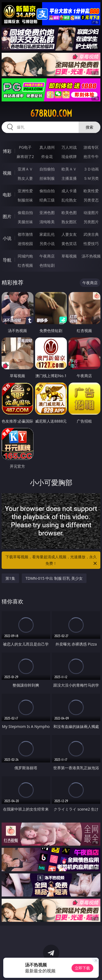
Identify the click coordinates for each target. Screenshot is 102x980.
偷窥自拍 (25, 213)
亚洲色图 (47, 213)
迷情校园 (25, 244)
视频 (7, 173)
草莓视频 (69, 256)
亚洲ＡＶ (25, 169)
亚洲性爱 (25, 191)
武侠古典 (91, 234)
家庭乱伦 (47, 234)
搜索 (89, 127)
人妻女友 (69, 234)
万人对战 (69, 147)
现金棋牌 (69, 156)
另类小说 (47, 244)
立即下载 (82, 968)
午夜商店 (47, 256)
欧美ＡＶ (69, 169)
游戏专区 (91, 147)
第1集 (10, 578)
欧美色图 (69, 213)
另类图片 (91, 222)
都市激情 (25, 234)
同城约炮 (25, 256)
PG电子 (25, 147)
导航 (7, 260)
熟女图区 (69, 222)
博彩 (7, 151)
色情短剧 (47, 265)
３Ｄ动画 (91, 169)
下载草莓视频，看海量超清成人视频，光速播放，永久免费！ (52, 560)
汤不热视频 (91, 256)
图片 (7, 216)
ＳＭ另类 (91, 178)
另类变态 (91, 200)
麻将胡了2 (25, 156)
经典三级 (47, 200)
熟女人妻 (25, 178)
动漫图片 (91, 213)
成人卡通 (69, 191)
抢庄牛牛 (91, 156)
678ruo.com (51, 113)
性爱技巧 (91, 244)
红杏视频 (25, 265)
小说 (7, 238)
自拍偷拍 (47, 169)
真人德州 (47, 147)
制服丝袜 (25, 200)
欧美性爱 (91, 191)
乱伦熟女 (69, 200)
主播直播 (69, 178)
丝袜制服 (47, 178)
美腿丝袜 (25, 222)
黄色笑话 (69, 244)
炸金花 (47, 156)
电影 (7, 195)
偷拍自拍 (47, 191)
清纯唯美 (47, 222)
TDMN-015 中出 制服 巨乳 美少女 (54, 578)
